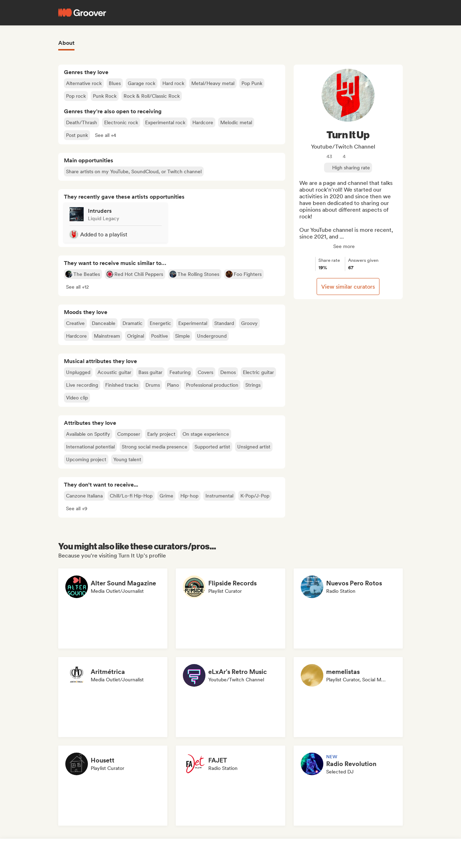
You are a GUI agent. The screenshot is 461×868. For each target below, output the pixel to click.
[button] (106, 135)
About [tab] (66, 43)
